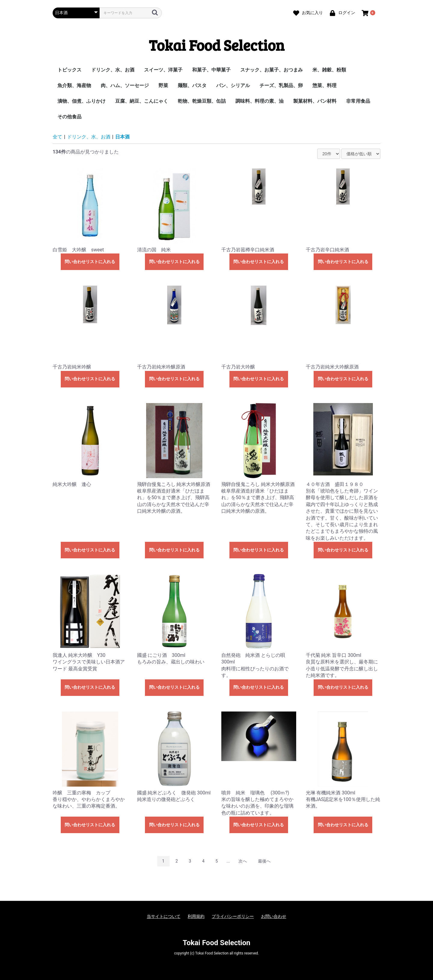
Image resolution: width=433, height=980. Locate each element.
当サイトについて (164, 916)
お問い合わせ (274, 916)
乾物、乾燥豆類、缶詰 (202, 101)
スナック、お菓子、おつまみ (272, 70)
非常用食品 (358, 101)
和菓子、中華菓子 (211, 70)
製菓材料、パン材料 (315, 101)
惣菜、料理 (324, 85)
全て (57, 137)
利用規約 (196, 916)
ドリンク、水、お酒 (113, 70)
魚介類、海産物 (74, 85)
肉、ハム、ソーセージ (125, 85)
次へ (243, 861)
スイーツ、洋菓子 (163, 70)
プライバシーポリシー (233, 916)
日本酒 (122, 137)
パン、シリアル (233, 85)
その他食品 (69, 117)
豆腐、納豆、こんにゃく (142, 101)
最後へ (264, 861)
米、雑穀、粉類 (329, 70)
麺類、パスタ (192, 85)
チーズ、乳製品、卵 (281, 85)
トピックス (69, 70)
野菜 (163, 85)
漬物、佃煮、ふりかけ (81, 101)
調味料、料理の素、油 (259, 101)
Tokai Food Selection (217, 45)
